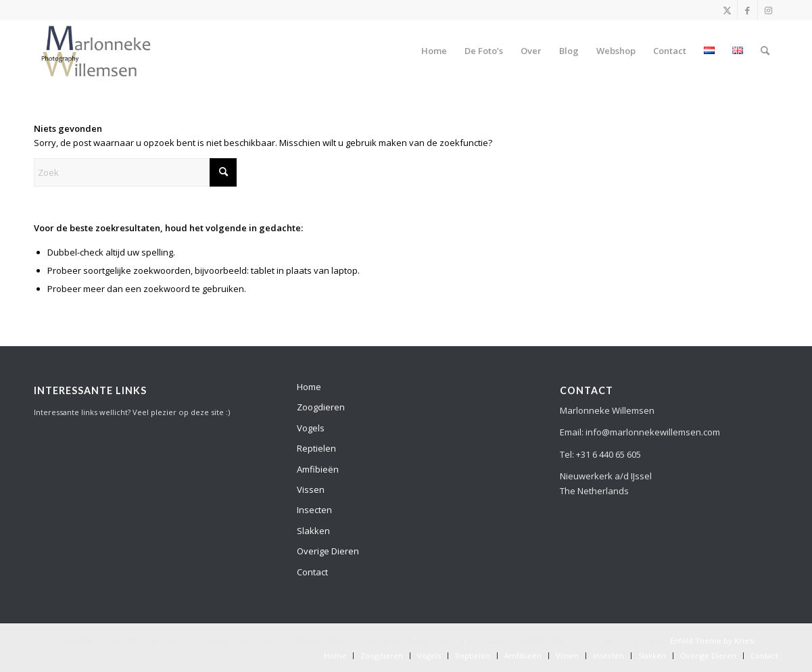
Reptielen (316, 448)
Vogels (311, 428)
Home (309, 387)
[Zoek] (765, 51)
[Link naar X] (727, 10)
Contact (312, 572)
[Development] (96, 51)
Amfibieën (318, 469)
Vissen (311, 489)
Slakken (313, 531)
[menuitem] (434, 51)
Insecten (314, 510)
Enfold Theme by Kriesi (712, 641)
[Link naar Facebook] (747, 10)
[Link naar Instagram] (768, 10)
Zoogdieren (321, 407)
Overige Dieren (328, 551)
